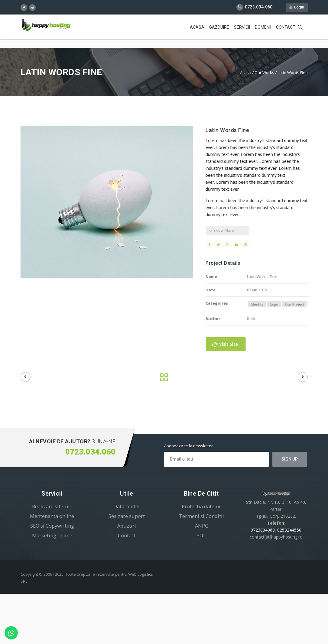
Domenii (263, 27)
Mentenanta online (52, 516)
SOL (201, 535)
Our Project (305, 304)
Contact (286, 27)
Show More (232, 230)
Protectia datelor (201, 506)
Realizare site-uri (52, 506)
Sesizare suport (127, 516)
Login (297, 7)
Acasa (197, 27)
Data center (127, 506)
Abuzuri (127, 526)
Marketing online (52, 535)
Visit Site (236, 344)
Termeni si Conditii (201, 516)
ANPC (201, 526)
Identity (268, 304)
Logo (285, 304)
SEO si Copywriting (52, 526)
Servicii (242, 27)
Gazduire (219, 27)
